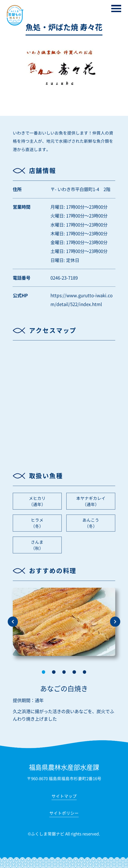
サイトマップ (64, 796)
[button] (44, 672)
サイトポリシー (64, 813)
